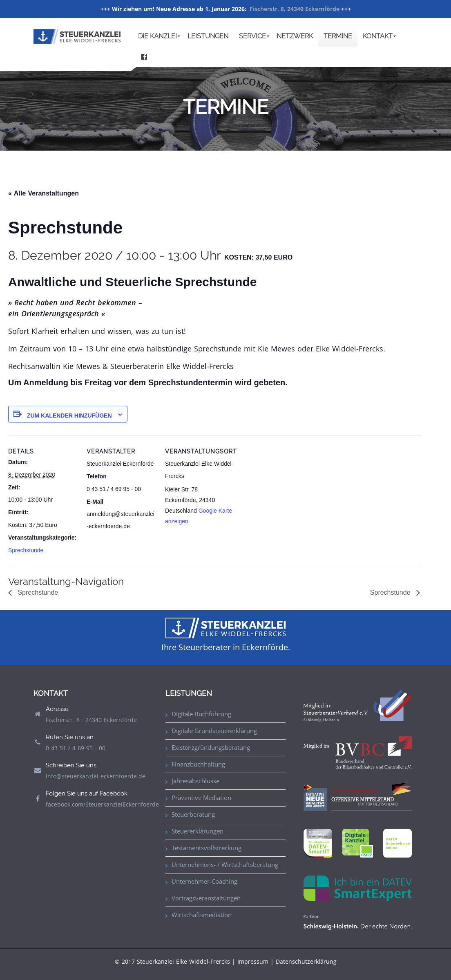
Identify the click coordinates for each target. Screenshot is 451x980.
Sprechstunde (26, 550)
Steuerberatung (193, 814)
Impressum (253, 961)
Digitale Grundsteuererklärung (214, 731)
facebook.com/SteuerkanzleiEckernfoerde (102, 804)
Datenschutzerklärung (306, 961)
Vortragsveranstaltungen (206, 898)
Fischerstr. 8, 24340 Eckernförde (295, 9)
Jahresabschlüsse (195, 781)
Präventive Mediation (201, 798)
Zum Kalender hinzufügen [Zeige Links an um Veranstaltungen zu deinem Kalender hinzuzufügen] (69, 416)
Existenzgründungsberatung (211, 747)
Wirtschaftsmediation (202, 915)
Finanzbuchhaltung (198, 764)
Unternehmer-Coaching (204, 881)
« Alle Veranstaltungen (44, 193)
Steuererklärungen (198, 831)
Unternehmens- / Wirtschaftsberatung (225, 864)
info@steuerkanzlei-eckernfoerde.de (96, 776)
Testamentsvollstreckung (207, 848)
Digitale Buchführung (201, 714)
